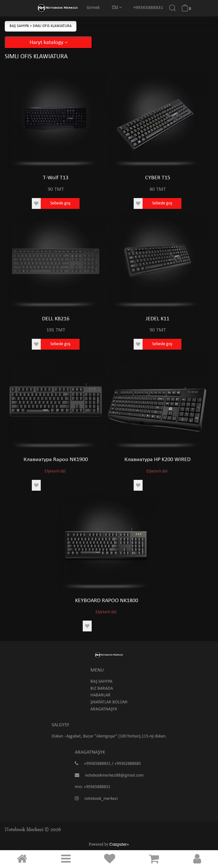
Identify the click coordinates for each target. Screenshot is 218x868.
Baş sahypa (20, 26)
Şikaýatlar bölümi (109, 702)
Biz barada (102, 689)
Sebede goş (60, 203)
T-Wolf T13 (56, 178)
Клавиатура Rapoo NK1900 (56, 460)
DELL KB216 (56, 319)
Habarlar (100, 695)
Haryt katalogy (49, 43)
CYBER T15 (158, 178)
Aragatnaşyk (104, 709)
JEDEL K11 (158, 319)
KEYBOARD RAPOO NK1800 (107, 601)
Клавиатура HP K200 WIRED (158, 460)
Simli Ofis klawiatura (52, 26)
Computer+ (119, 844)
